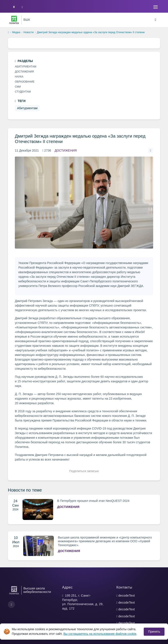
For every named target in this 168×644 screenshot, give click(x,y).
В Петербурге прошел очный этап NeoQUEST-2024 (93, 501)
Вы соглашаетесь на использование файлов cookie (100, 634)
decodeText (127, 596)
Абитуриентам (26, 67)
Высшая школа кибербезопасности (37, 590)
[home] (8, 33)
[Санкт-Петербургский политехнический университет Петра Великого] (14, 20)
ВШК (27, 20)
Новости (28, 32)
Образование (25, 82)
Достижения (66, 150)
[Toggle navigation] (156, 7)
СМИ (18, 87)
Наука (19, 77)
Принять (154, 632)
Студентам (23, 92)
